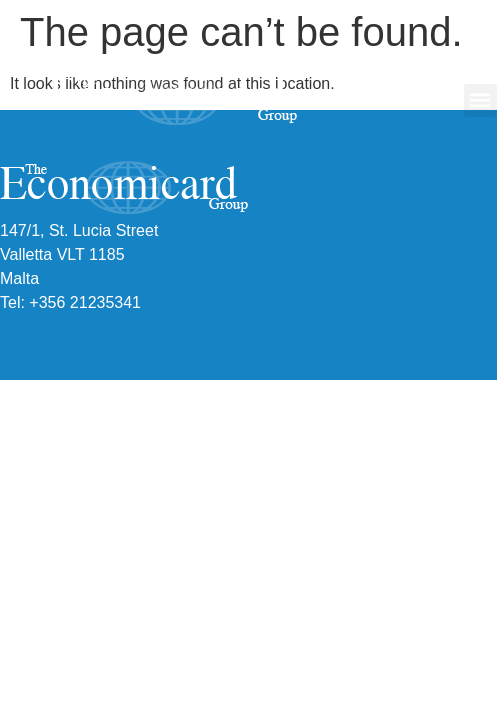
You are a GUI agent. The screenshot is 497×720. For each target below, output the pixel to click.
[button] (480, 100)
